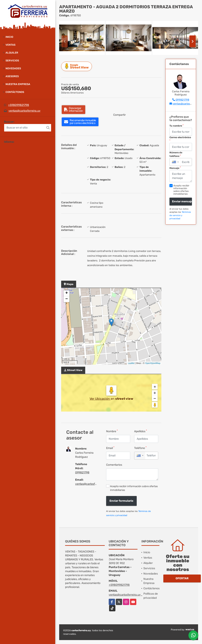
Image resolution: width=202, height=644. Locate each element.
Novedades (13, 68)
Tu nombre (176, 126)
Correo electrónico (180, 139)
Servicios (12, 61)
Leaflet (131, 363)
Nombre (112, 431)
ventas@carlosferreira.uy (24, 111)
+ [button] (67, 293)
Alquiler (12, 53)
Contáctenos (15, 92)
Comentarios (114, 465)
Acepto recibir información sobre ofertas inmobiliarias (134, 488)
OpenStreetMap (153, 363)
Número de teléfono (176, 154)
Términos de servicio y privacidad (180, 215)
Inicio (9, 37)
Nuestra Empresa (18, 84)
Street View (77, 66)
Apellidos (141, 431)
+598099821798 (19, 105)
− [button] (67, 299)
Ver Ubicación (100, 399)
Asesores (12, 76)
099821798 (82, 472)
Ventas (10, 45)
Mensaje (175, 168)
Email (110, 448)
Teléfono (140, 448)
